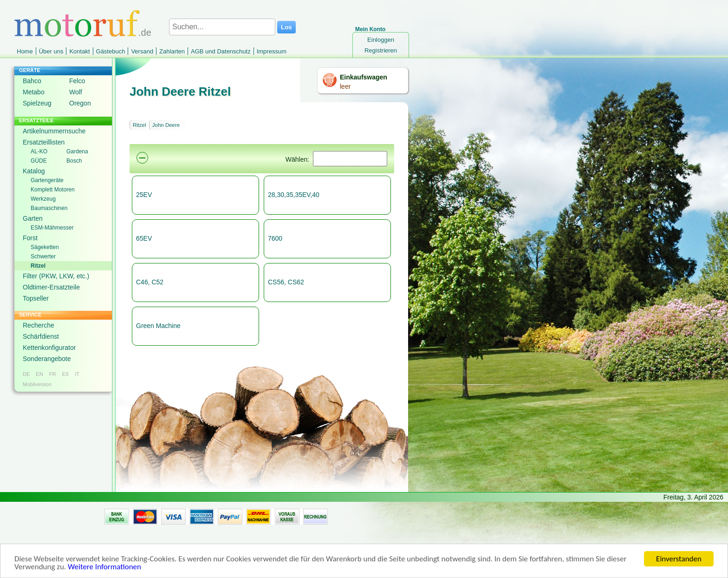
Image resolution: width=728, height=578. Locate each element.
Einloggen (381, 40)
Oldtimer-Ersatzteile (51, 287)
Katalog (34, 171)
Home (25, 51)
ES (65, 374)
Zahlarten (172, 51)
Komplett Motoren (53, 190)
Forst (30, 238)
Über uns (51, 51)
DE (26, 374)
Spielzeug (37, 103)
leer (345, 86)
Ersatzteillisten (44, 142)
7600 (275, 238)
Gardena (77, 151)
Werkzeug (43, 199)
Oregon (80, 103)
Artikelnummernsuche (54, 131)
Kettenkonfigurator (49, 348)
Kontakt (79, 51)
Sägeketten (45, 247)
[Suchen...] (222, 27)
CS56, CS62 (286, 282)
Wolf (76, 92)
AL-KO (39, 151)
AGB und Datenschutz (221, 51)
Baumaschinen (49, 208)
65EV (144, 238)
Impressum (272, 51)
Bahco (32, 81)
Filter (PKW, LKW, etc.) (56, 276)
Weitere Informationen (104, 568)
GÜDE (39, 161)
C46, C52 (150, 282)
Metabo (34, 92)
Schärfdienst (41, 336)
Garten (33, 218)
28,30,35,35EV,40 (294, 195)
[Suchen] (350, 159)
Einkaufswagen (364, 77)
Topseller (36, 298)
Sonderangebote (47, 359)
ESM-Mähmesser (52, 228)
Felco (77, 81)
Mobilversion (37, 384)
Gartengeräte (47, 180)
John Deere (166, 125)
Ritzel (38, 266)
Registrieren (381, 50)
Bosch (74, 161)
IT (77, 374)
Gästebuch (111, 51)
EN (39, 374)
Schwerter (43, 256)
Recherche (39, 325)
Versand (142, 51)
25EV (144, 195)
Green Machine (158, 326)
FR (53, 374)
